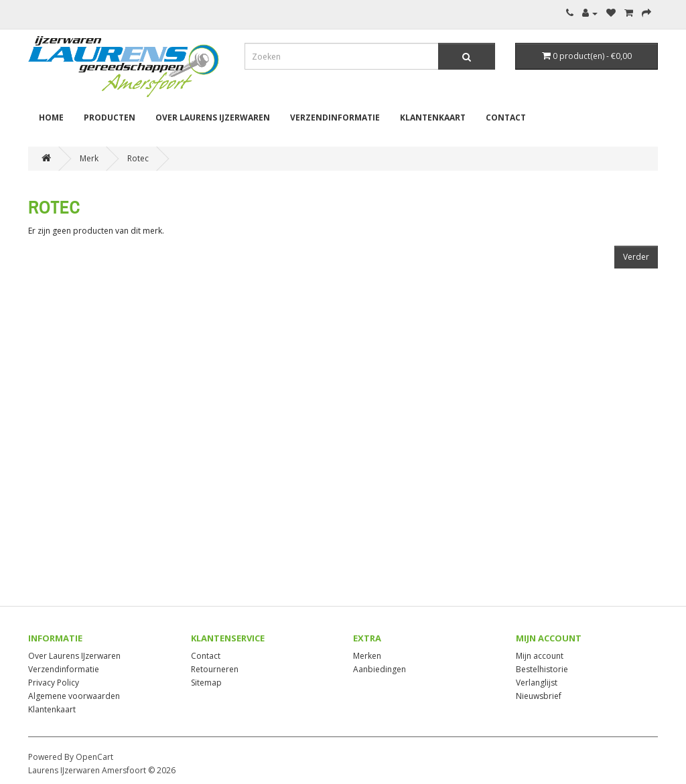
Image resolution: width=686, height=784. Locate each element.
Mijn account (540, 656)
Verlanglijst (537, 683)
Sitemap (206, 683)
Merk (89, 158)
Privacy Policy (54, 683)
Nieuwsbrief (539, 696)
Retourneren (215, 669)
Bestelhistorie (542, 669)
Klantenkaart (433, 117)
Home (51, 117)
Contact (506, 117)
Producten (110, 117)
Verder (636, 257)
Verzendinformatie (335, 117)
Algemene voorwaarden (74, 696)
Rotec (138, 158)
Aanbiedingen (380, 669)
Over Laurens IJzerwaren (213, 117)
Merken (367, 656)
